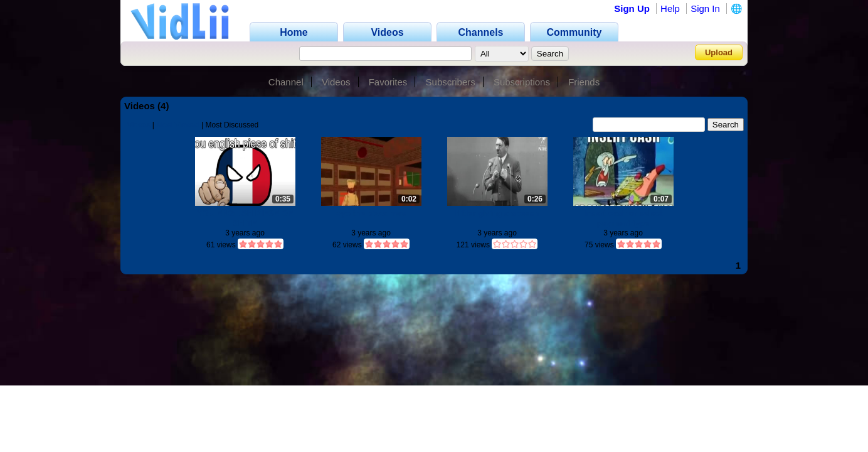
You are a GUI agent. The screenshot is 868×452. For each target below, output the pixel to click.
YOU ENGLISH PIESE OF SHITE (245, 218)
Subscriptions (522, 82)
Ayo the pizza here (371, 213)
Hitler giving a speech (497, 213)
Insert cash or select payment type (623, 218)
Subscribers (451, 82)
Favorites (388, 82)
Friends (584, 82)
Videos (336, 82)
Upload (719, 52)
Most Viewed (177, 125)
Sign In (705, 8)
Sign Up (632, 8)
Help (670, 8)
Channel (286, 82)
